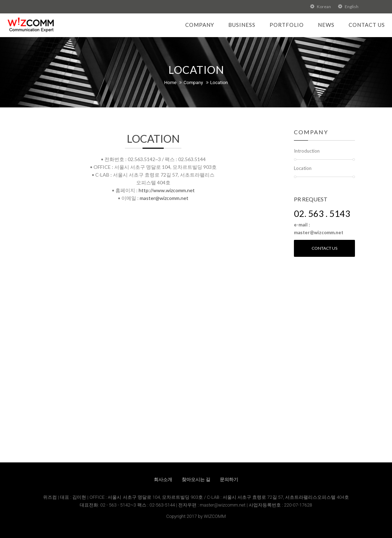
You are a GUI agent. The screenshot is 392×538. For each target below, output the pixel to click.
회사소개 (163, 480)
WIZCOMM (215, 516)
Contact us (324, 248)
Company (200, 25)
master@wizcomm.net (164, 198)
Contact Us (367, 25)
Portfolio (287, 25)
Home (170, 82)
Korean (321, 7)
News (326, 25)
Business (242, 25)
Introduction (307, 151)
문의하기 (229, 480)
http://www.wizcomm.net (167, 190)
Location (219, 82)
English (348, 7)
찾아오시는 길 (196, 480)
